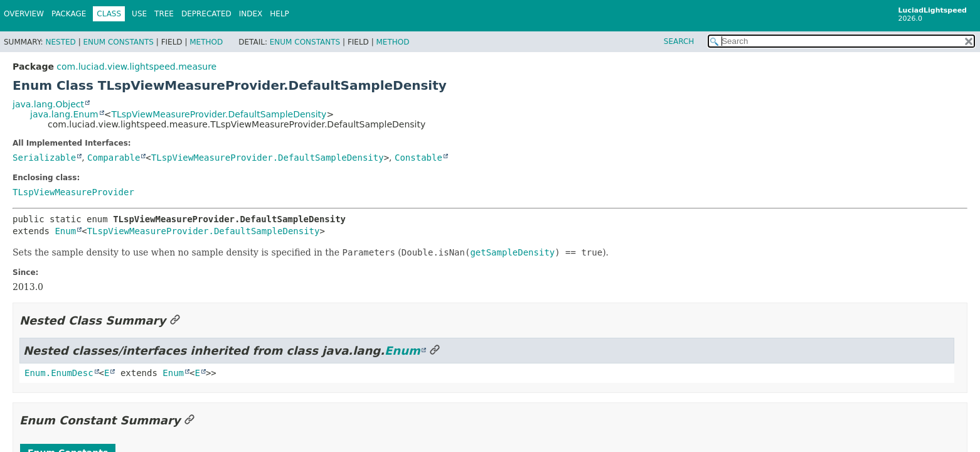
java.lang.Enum (64, 114)
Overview (24, 14)
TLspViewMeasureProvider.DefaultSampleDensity (219, 114)
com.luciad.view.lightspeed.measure (136, 67)
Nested (60, 42)
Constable (418, 158)
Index (251, 14)
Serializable (44, 158)
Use (139, 14)
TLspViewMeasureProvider (73, 192)
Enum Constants (118, 42)
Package (69, 14)
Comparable (114, 158)
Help (280, 14)
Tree (164, 14)
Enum (65, 231)
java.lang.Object (48, 104)
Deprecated (206, 14)
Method (206, 42)
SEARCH (679, 41)
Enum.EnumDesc (59, 373)
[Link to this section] (175, 320)
